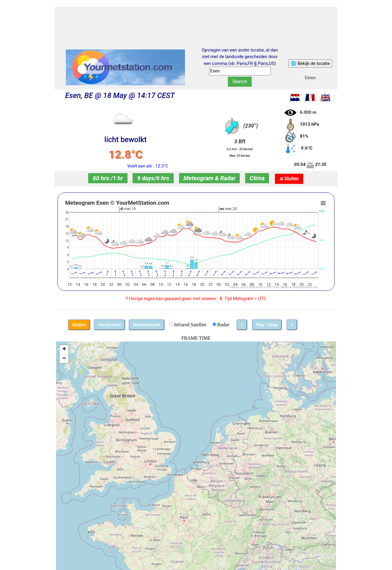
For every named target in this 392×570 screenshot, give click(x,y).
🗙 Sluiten (289, 179)
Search (240, 81)
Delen (310, 78)
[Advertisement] (196, 22)
